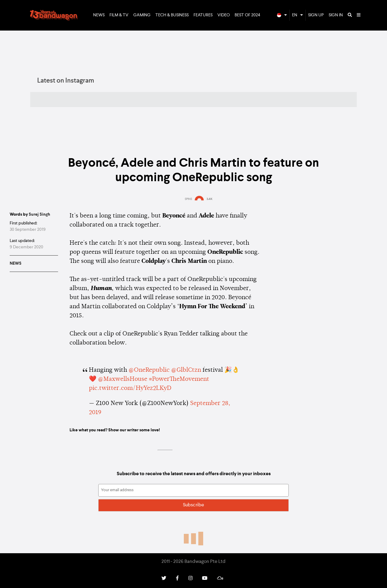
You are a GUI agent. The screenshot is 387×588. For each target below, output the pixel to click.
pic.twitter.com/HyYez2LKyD (130, 388)
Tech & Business (172, 15)
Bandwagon (54, 15)
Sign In (336, 15)
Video (224, 15)
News (99, 15)
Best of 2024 (247, 15)
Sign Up (316, 15)
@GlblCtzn (186, 370)
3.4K (210, 199)
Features (203, 15)
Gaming (142, 15)
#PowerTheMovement (179, 379)
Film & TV (119, 15)
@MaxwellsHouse (123, 379)
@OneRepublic (149, 370)
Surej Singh (39, 214)
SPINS (188, 199)
